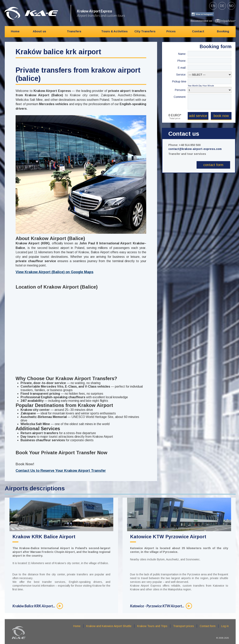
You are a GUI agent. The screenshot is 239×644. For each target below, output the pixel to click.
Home (15, 31)
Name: (182, 54)
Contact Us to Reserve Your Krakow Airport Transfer (61, 471)
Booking (223, 31)
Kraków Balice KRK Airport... (34, 606)
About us (39, 31)
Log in (225, 626)
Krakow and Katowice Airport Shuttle (109, 626)
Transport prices (184, 626)
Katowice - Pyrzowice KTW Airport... (157, 606)
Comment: (180, 97)
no (231, 6)
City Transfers (145, 31)
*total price (175, 118)
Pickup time (179, 81)
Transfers (74, 31)
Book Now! (25, 464)
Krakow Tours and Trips (152, 626)
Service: (181, 75)
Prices (171, 31)
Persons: (181, 90)
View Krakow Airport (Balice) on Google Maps (54, 272)
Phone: (182, 61)
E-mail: (182, 68)
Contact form (213, 165)
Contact (198, 31)
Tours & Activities (114, 31)
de (222, 6)
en (213, 6)
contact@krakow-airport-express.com (195, 149)
